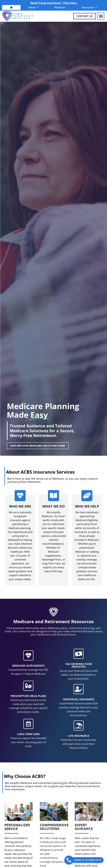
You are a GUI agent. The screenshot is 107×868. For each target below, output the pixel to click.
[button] (101, 16)
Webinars (60, 7)
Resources (89, 8)
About (34, 8)
